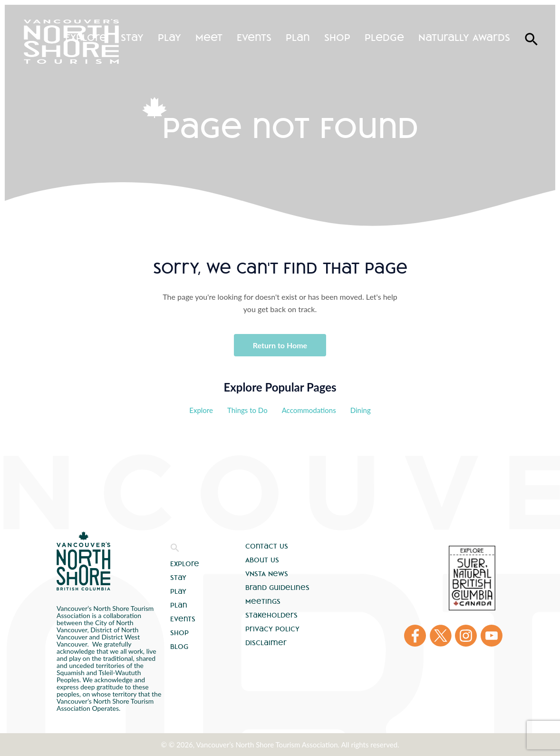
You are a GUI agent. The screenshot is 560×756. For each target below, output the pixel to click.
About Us (262, 560)
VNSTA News (267, 574)
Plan (298, 37)
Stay (132, 37)
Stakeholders (271, 615)
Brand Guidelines (277, 588)
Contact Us (267, 546)
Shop (337, 37)
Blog (179, 647)
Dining (361, 410)
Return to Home (280, 345)
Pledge (384, 37)
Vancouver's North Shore (83, 561)
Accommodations (309, 410)
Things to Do (247, 410)
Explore (86, 37)
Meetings (263, 601)
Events (254, 37)
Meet (209, 37)
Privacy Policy (272, 629)
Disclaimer (266, 643)
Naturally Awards (464, 37)
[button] (175, 550)
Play (169, 37)
